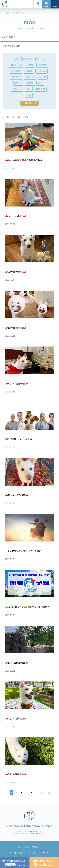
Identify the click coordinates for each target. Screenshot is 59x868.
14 (42, 792)
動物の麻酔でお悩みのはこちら (44, 863)
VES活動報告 (9, 37)
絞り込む (29, 103)
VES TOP (9, 13)
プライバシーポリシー (29, 847)
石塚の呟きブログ (11, 46)
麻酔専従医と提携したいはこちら (15, 863)
